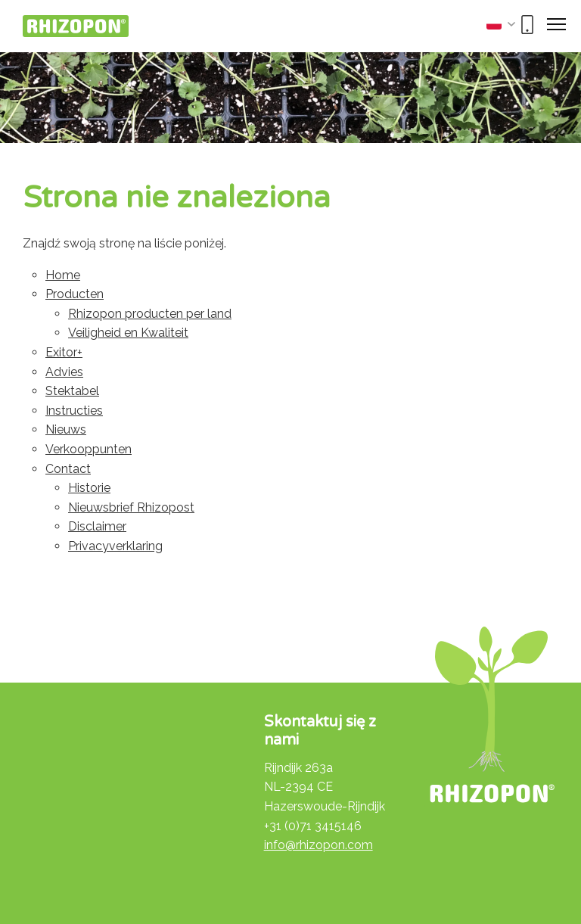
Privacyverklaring (115, 546)
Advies (64, 372)
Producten (75, 294)
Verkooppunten (89, 449)
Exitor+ (64, 352)
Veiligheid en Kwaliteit (128, 333)
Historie (89, 488)
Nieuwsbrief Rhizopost (131, 507)
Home (63, 275)
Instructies (74, 411)
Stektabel (72, 391)
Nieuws (66, 429)
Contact (68, 469)
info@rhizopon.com (318, 845)
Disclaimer (97, 526)
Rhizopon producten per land (150, 314)
